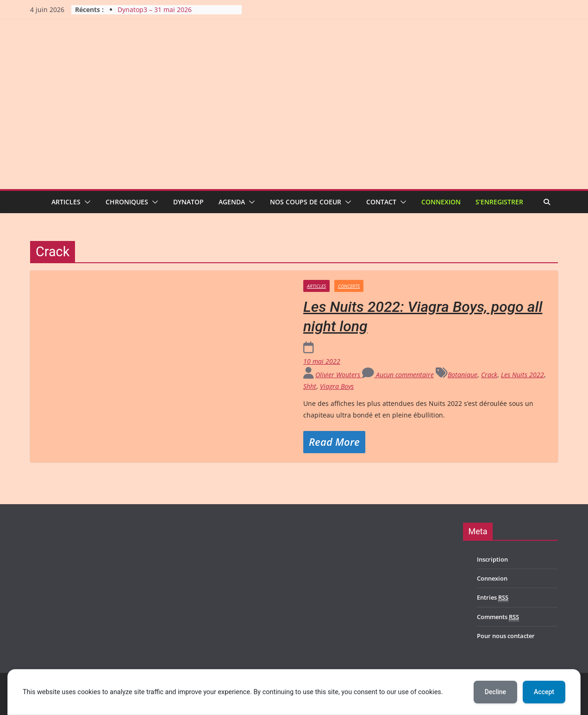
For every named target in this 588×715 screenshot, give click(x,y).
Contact (381, 202)
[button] (86, 202)
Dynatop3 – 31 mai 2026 (155, 9)
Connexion (441, 202)
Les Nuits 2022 (522, 375)
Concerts (349, 286)
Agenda (232, 202)
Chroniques (127, 202)
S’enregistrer (499, 202)
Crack (489, 375)
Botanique (463, 375)
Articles (66, 202)
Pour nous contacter (506, 636)
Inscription (492, 559)
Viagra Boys (337, 386)
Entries (493, 598)
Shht (310, 386)
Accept (544, 692)
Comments (498, 617)
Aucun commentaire (398, 375)
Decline (495, 692)
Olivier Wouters (339, 375)
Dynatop (188, 202)
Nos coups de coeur (306, 202)
